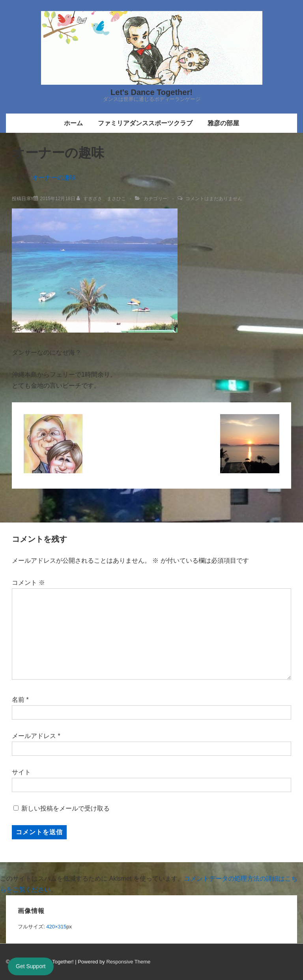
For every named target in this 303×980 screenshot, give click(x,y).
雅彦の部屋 (223, 123)
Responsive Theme (128, 962)
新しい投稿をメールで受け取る (65, 808)
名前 (18, 700)
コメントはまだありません (214, 199)
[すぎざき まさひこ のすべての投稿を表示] (102, 199)
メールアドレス (34, 736)
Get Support (31, 966)
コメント (28, 583)
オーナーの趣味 (54, 178)
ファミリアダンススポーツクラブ (145, 123)
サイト (21, 772)
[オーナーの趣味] (57, 199)
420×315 (56, 927)
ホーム (73, 123)
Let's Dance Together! (151, 92)
